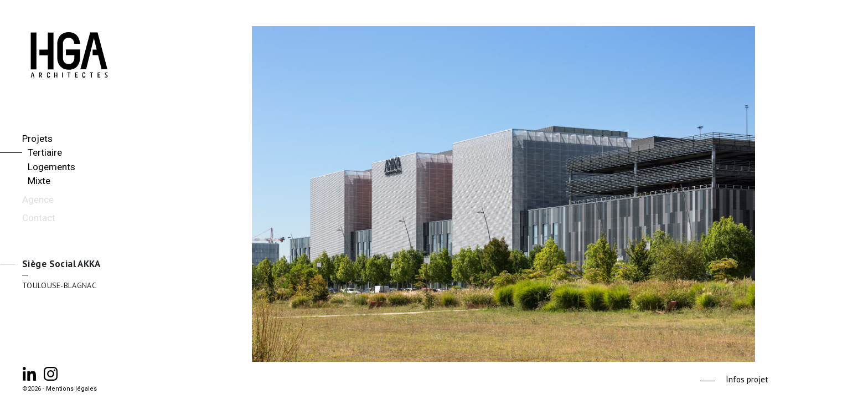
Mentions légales (71, 389)
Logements (51, 167)
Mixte (39, 181)
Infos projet (747, 379)
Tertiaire (45, 152)
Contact (39, 218)
